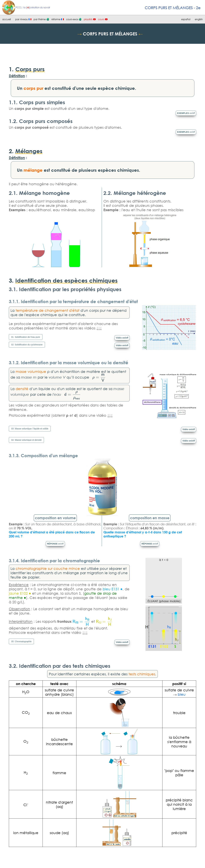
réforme (56, 19)
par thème (40, 19)
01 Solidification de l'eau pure (26, 337)
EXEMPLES (186, 113)
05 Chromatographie (21, 641)
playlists (88, 19)
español (186, 19)
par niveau (22, 19)
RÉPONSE (55, 544)
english (199, 19)
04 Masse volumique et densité (26, 440)
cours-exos (72, 19)
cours (101, 19)
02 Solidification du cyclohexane (27, 345)
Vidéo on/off (122, 338)
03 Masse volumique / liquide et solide (30, 429)
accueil (7, 19)
